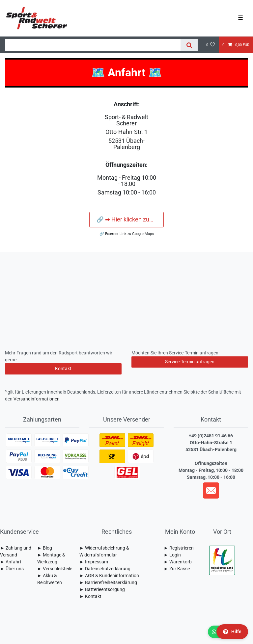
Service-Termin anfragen (190, 362)
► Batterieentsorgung (102, 589)
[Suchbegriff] (93, 45)
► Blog (45, 548)
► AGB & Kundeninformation (109, 576)
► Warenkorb (178, 562)
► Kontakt (90, 596)
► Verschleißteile (55, 569)
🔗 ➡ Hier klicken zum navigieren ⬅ (130, 219)
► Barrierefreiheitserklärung (108, 582)
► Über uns (12, 569)
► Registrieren (179, 548)
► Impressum (94, 562)
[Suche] (189, 45)
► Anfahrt (11, 562)
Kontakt (63, 369)
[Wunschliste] (211, 45)
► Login (172, 555)
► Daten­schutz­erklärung (105, 569)
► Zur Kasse (177, 569)
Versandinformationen (37, 399)
